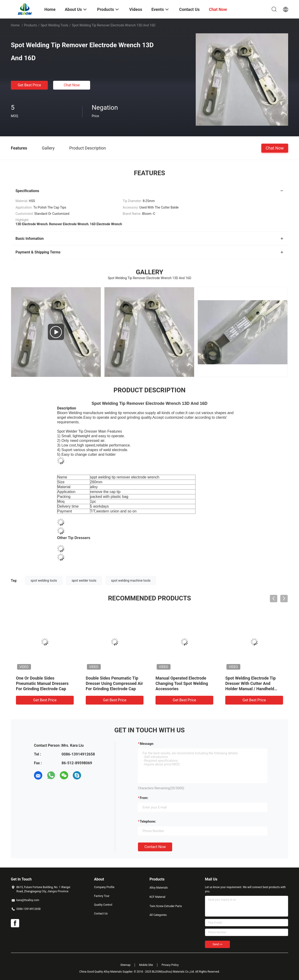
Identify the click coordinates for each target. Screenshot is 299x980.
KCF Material (157, 897)
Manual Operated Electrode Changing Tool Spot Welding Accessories (182, 683)
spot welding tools (44, 581)
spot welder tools (84, 581)
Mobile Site (146, 965)
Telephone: (148, 821)
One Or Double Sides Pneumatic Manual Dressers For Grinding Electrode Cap (42, 683)
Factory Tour (102, 896)
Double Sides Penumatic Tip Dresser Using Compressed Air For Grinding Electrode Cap (114, 683)
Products (31, 25)
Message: (147, 744)
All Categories (158, 915)
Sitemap (125, 965)
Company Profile (104, 887)
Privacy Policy (170, 965)
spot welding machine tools (131, 581)
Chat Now (72, 85)
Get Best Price (29, 85)
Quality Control (103, 905)
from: (144, 798)
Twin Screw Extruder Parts (166, 906)
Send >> (217, 944)
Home (15, 25)
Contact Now (155, 847)
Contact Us (101, 914)
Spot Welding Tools (55, 25)
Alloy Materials (159, 888)
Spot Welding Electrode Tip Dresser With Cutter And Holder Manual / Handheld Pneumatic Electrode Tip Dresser (250, 689)
